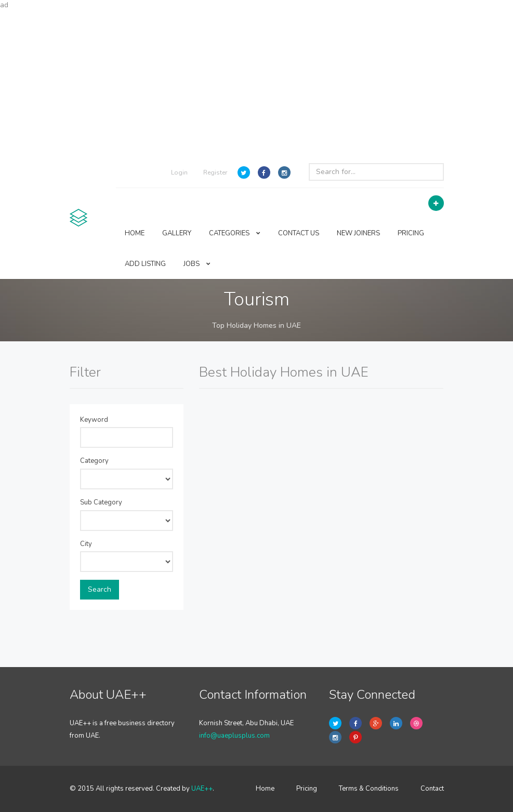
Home (265, 789)
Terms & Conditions (369, 789)
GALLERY (177, 233)
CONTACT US (299, 233)
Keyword (94, 420)
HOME (135, 233)
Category (94, 461)
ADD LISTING (145, 264)
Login (179, 172)
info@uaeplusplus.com (234, 736)
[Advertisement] (256, 83)
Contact (432, 789)
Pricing (307, 789)
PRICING (411, 233)
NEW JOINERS (358, 233)
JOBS (197, 264)
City (86, 544)
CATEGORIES (235, 233)
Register (215, 172)
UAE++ (202, 789)
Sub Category (101, 502)
